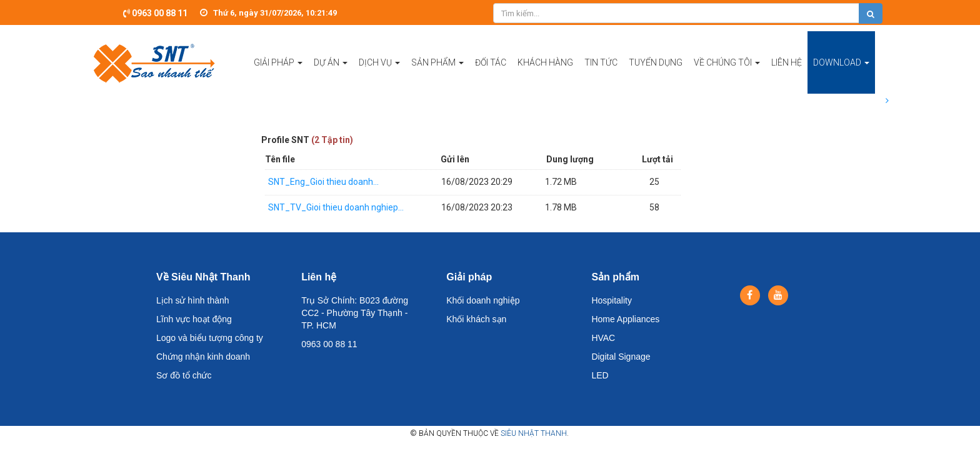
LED (600, 375)
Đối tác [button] (491, 62)
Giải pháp (469, 277)
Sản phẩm (615, 277)
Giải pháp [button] (278, 76)
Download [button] (841, 76)
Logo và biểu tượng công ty (210, 338)
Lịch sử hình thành (193, 300)
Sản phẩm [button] (437, 76)
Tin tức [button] (601, 62)
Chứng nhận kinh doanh (203, 357)
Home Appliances (625, 319)
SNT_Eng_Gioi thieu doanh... (323, 182)
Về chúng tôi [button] (727, 76)
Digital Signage (621, 357)
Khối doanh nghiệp (483, 300)
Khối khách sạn (476, 319)
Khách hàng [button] (545, 62)
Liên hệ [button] (787, 62)
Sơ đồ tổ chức (184, 375)
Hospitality (612, 300)
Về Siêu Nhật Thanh (203, 277)
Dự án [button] (331, 76)
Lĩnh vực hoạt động (194, 319)
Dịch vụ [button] (379, 76)
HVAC (603, 338)
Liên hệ (319, 277)
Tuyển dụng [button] (656, 62)
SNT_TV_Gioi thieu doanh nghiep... (336, 207)
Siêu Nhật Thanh (534, 433)
